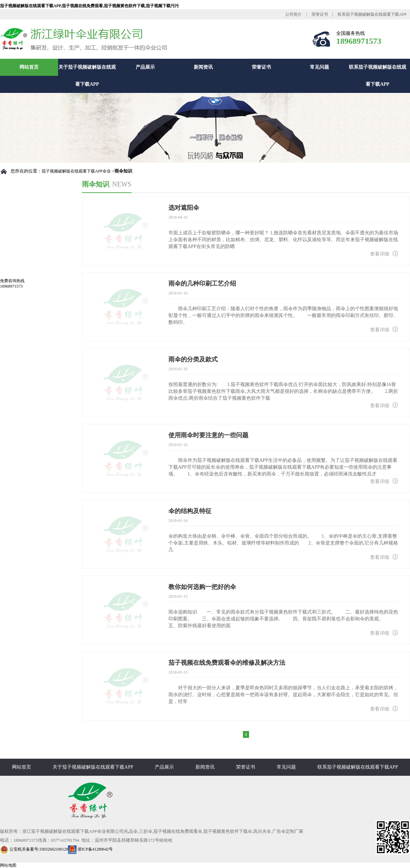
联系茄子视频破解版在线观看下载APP (372, 14)
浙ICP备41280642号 (90, 849)
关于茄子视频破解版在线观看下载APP (87, 76)
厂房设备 (19, 271)
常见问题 (319, 67)
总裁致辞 (19, 256)
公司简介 (293, 14)
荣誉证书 (320, 14)
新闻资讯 (203, 67)
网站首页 (29, 67)
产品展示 (145, 67)
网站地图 (8, 865)
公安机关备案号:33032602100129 (34, 849)
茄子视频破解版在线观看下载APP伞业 (76, 171)
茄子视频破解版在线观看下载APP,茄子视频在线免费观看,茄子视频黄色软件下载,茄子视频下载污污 (89, 6)
